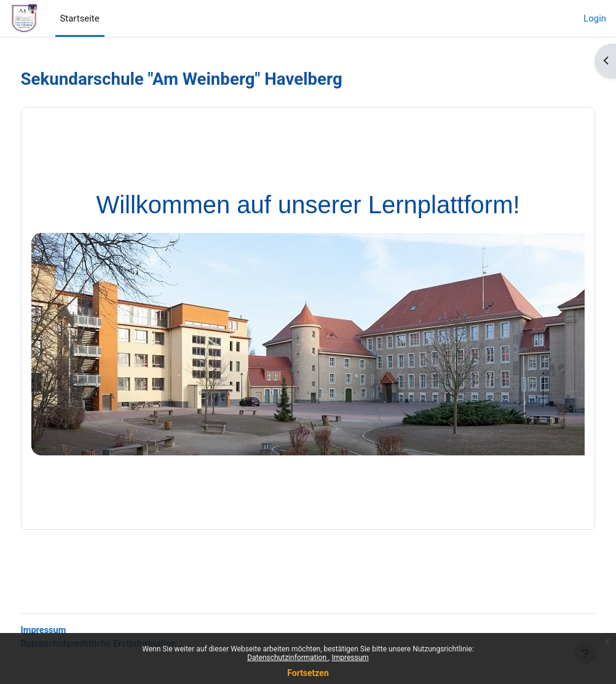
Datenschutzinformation (288, 658)
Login (595, 18)
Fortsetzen (308, 673)
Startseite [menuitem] (80, 18)
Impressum (350, 658)
